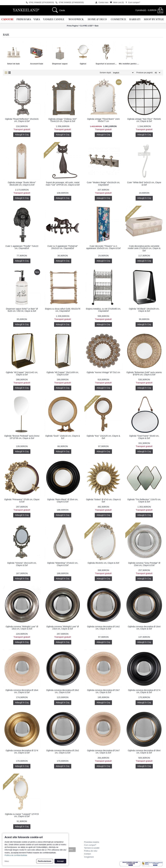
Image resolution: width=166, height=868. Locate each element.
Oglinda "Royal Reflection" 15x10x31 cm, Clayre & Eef (22, 120)
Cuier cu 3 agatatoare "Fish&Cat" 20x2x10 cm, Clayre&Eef (63, 247)
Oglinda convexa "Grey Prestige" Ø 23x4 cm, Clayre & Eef (144, 564)
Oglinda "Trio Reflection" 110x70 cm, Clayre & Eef (144, 501)
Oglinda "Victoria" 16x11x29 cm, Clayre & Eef (22, 564)
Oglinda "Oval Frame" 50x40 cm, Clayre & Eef (144, 437)
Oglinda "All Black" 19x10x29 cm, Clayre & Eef (144, 310)
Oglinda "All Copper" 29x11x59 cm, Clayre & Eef (63, 373)
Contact (87, 854)
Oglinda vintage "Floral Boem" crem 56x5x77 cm (103, 120)
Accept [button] (60, 861)
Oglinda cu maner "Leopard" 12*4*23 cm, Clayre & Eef (22, 815)
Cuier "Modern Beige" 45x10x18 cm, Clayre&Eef (103, 184)
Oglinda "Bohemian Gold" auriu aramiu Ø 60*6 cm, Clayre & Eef (144, 373)
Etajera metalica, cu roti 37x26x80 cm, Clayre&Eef (103, 310)
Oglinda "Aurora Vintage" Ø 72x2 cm (103, 372)
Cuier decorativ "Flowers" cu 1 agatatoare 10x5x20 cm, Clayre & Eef (103, 247)
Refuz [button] (7, 861)
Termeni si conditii (92, 848)
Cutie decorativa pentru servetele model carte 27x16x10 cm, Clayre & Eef (144, 248)
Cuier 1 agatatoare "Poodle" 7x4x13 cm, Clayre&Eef (22, 247)
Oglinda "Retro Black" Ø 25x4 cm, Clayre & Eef (63, 501)
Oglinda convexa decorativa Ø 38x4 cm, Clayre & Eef (144, 752)
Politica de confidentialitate (16, 855)
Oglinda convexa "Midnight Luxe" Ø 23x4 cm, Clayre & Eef (63, 628)
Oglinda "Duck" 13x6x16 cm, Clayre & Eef (63, 437)
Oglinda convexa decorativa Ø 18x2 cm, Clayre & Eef (63, 691)
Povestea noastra (92, 842)
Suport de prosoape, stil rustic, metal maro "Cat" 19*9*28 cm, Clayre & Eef (63, 184)
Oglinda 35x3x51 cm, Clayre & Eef (103, 563)
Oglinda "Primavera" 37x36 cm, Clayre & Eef (22, 501)
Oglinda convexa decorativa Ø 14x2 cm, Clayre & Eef (103, 628)
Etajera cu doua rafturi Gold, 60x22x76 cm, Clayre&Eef (63, 310)
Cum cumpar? (90, 845)
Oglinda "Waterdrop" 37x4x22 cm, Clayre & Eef (63, 564)
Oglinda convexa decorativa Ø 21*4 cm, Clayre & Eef (144, 691)
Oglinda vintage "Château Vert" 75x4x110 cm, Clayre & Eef (63, 120)
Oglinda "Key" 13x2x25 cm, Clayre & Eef (103, 437)
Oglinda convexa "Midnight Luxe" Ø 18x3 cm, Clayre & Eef (22, 628)
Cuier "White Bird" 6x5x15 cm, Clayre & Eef (144, 184)
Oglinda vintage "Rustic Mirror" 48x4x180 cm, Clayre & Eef (22, 184)
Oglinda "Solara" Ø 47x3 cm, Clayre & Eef (103, 501)
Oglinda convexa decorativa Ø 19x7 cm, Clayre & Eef (103, 691)
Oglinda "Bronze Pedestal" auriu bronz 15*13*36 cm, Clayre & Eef (22, 437)
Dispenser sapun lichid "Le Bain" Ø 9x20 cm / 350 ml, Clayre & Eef (22, 310)
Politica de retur (91, 851)
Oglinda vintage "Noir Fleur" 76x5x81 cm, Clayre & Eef (144, 120)
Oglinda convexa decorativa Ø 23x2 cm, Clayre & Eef (63, 752)
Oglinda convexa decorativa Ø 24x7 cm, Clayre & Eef (103, 752)
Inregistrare (89, 857)
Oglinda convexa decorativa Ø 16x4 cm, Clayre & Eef (144, 628)
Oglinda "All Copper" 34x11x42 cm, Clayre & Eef (22, 373)
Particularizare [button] (45, 861)
